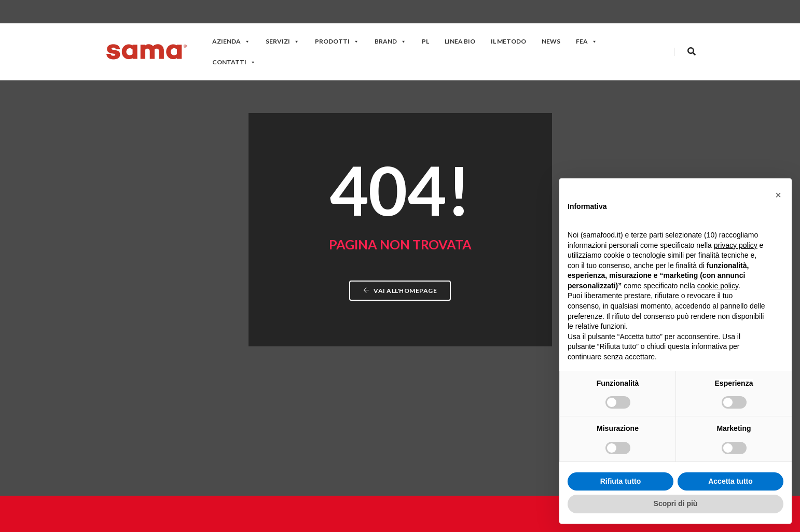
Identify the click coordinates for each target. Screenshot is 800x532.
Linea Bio (460, 41)
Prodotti (337, 41)
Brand (390, 41)
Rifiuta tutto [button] (621, 481)
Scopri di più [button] (676, 503)
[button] (778, 195)
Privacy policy (523, 521)
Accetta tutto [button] (730, 481)
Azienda (231, 41)
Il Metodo (508, 41)
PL (425, 41)
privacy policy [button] (736, 245)
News (551, 41)
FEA (587, 41)
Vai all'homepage (400, 211)
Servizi (282, 41)
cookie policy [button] (718, 286)
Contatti (234, 62)
